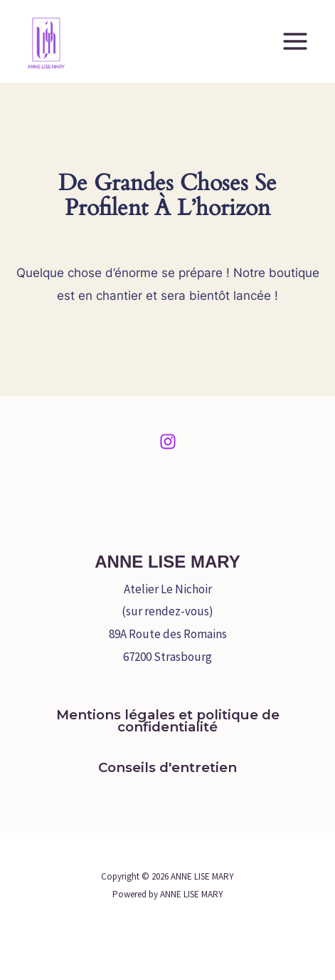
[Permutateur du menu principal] (295, 41)
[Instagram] (168, 442)
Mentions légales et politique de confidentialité (168, 721)
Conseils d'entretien (167, 767)
